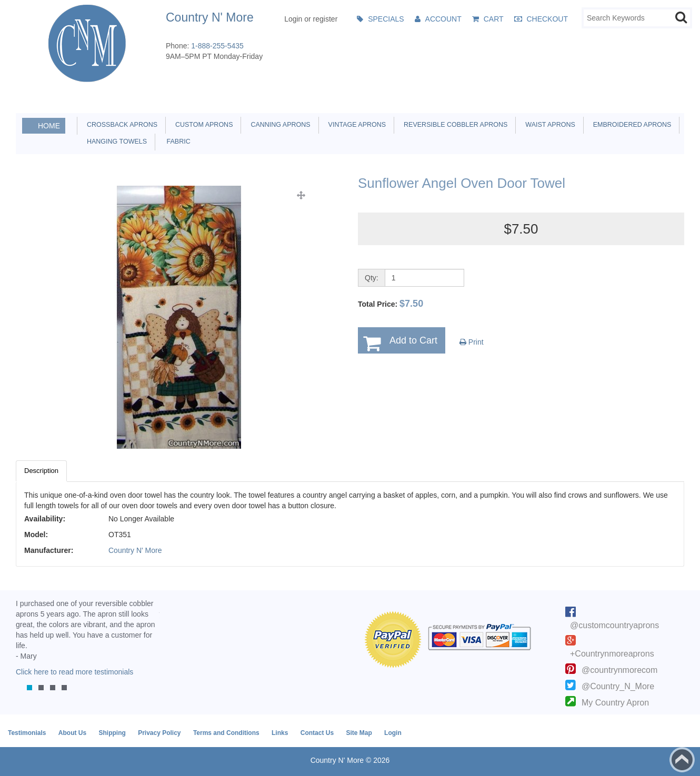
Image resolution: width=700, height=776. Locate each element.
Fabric (176, 142)
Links (280, 733)
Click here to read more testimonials (74, 672)
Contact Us (317, 733)
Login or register (311, 19)
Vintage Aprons (355, 125)
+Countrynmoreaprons (612, 654)
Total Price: (391, 304)
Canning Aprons (278, 125)
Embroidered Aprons (631, 125)
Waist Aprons (548, 125)
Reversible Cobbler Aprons (454, 125)
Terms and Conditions (226, 733)
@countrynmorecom (619, 670)
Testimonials (27, 733)
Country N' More (135, 550)
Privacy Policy (159, 733)
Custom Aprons (202, 125)
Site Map (359, 733)
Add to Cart (413, 340)
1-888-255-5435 (217, 46)
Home (49, 126)
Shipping (112, 733)
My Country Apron (615, 703)
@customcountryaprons (614, 625)
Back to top (682, 760)
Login (393, 733)
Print (472, 342)
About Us (72, 733)
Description (41, 471)
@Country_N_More (618, 686)
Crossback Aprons (120, 125)
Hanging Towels (115, 142)
